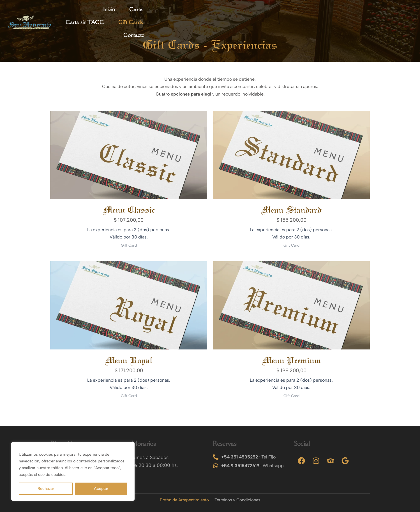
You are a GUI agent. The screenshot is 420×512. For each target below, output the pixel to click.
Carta (273, 12)
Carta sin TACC (313, 12)
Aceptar (101, 489)
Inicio (246, 12)
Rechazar (46, 489)
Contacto (395, 12)
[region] (73, 471)
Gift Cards (358, 12)
